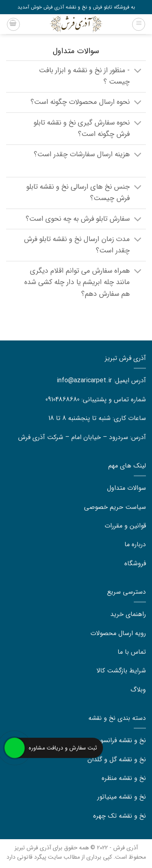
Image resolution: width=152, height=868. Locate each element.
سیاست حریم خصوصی (115, 507)
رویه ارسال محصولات (118, 633)
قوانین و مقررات (125, 526)
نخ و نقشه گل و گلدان (117, 759)
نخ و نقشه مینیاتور (122, 797)
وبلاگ (138, 690)
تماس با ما (132, 652)
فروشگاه (135, 563)
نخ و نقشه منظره (124, 778)
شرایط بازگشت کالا (121, 671)
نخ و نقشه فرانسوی (121, 740)
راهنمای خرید (128, 614)
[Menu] (139, 24)
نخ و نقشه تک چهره (120, 816)
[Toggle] (138, 72)
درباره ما (135, 544)
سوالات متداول (126, 488)
